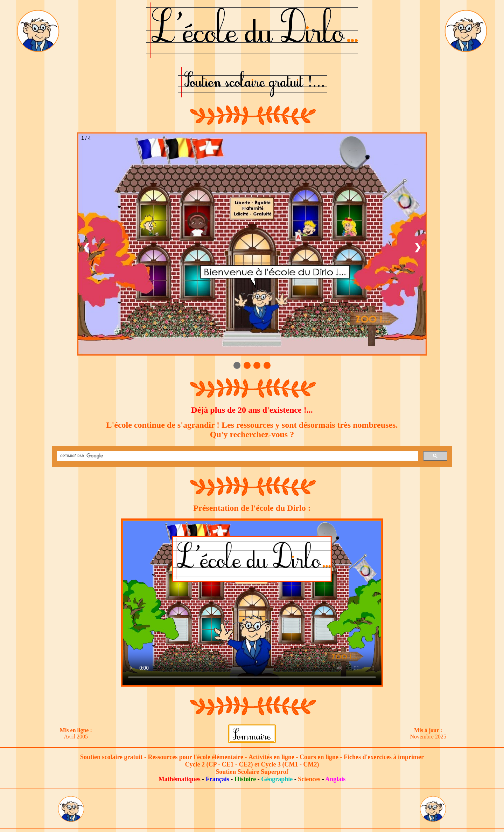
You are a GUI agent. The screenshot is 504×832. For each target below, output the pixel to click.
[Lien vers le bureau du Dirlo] (38, 30)
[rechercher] (237, 456)
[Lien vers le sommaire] (252, 733)
